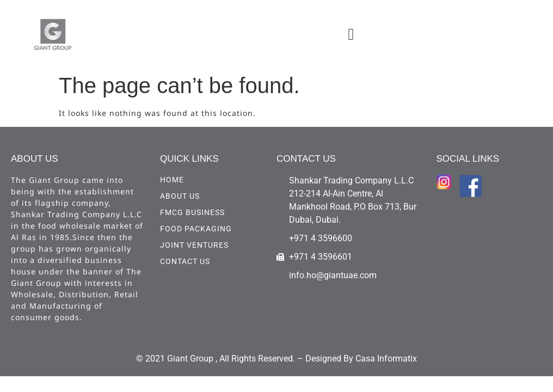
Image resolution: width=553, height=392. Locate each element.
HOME (172, 180)
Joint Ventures (194, 245)
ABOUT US (180, 196)
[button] (351, 34)
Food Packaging (196, 229)
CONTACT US (185, 261)
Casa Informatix (386, 359)
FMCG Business (192, 212)
